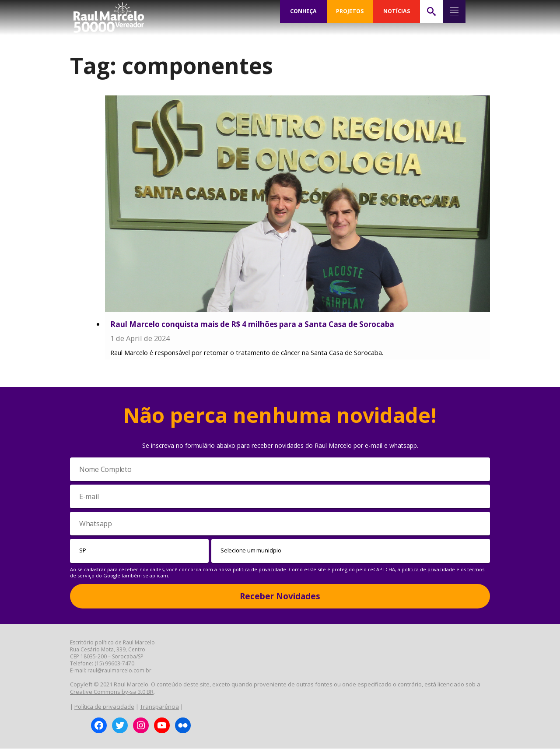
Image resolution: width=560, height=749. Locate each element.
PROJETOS (350, 11)
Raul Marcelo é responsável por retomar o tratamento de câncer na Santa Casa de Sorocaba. (247, 353)
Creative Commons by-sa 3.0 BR (112, 692)
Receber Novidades (280, 596)
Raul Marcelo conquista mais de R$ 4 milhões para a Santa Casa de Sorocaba (252, 324)
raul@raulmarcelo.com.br (119, 671)
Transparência (159, 707)
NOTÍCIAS (397, 11)
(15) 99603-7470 (114, 664)
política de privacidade (259, 569)
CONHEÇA (303, 11)
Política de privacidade (104, 707)
